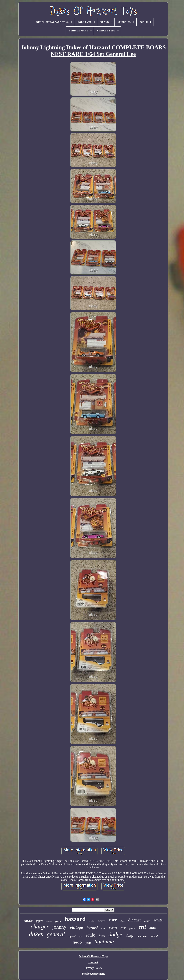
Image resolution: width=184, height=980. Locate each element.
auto (153, 928)
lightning (104, 941)
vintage (76, 927)
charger (40, 926)
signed (72, 936)
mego (77, 943)
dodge (115, 934)
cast (123, 928)
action (49, 921)
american (142, 936)
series (92, 921)
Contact (93, 962)
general (56, 934)
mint (103, 928)
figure (40, 921)
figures (101, 921)
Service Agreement (93, 974)
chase (147, 921)
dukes (36, 934)
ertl (142, 927)
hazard (92, 927)
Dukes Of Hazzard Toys (93, 956)
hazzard (75, 919)
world (154, 936)
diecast (134, 920)
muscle (28, 921)
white (158, 920)
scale (90, 935)
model (113, 928)
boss (102, 936)
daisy (130, 936)
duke (123, 921)
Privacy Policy (93, 968)
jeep (88, 943)
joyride (58, 922)
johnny (59, 927)
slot (80, 937)
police (132, 928)
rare (113, 920)
